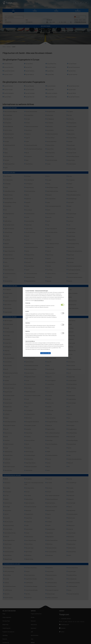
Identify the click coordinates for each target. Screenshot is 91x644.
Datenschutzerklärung (39, 300)
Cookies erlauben (45, 353)
